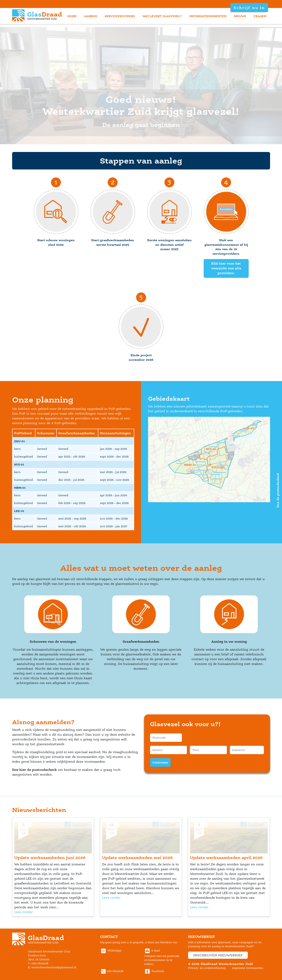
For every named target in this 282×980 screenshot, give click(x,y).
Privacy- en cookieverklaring (207, 968)
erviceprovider (120, 16)
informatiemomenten (208, 16)
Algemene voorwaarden (248, 968)
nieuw (240, 16)
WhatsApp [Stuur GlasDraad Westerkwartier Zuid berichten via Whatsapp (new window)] (111, 950)
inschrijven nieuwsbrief (218, 955)
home (72, 16)
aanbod (91, 16)
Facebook (154, 971)
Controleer (160, 762)
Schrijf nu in (249, 8)
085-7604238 (112, 971)
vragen (260, 16)
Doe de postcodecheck (278, 490)
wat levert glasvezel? (162, 16)
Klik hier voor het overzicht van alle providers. (226, 268)
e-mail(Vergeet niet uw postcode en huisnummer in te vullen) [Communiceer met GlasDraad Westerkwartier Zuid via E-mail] (162, 957)
